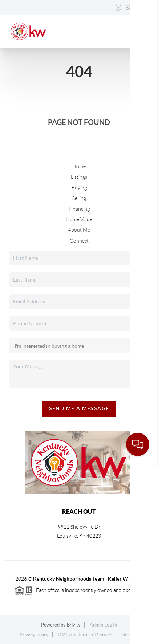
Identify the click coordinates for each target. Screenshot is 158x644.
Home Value (79, 219)
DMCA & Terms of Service (85, 635)
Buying (79, 188)
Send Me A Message (79, 408)
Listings (79, 177)
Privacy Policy (34, 635)
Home (79, 166)
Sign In (130, 8)
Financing (79, 209)
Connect (79, 241)
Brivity (74, 625)
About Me (79, 230)
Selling (79, 198)
